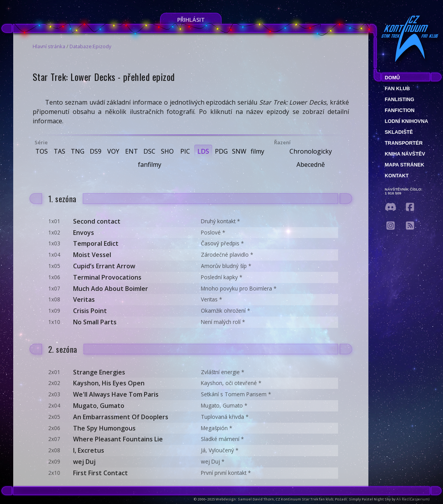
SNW (239, 151)
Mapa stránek (405, 165)
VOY (113, 151)
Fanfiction (400, 110)
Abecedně (311, 164)
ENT (132, 151)
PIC (185, 151)
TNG (78, 151)
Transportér (404, 143)
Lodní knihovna (406, 121)
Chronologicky (311, 151)
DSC (149, 151)
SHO (167, 151)
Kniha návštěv (405, 154)
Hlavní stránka (49, 46)
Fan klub (397, 88)
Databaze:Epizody (90, 46)
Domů (392, 78)
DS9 (96, 151)
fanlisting (399, 99)
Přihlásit (191, 20)
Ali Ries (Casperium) (413, 499)
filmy (257, 151)
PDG (221, 151)
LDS (203, 151)
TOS (42, 151)
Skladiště (399, 132)
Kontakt (397, 176)
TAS (59, 151)
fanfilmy (150, 164)
